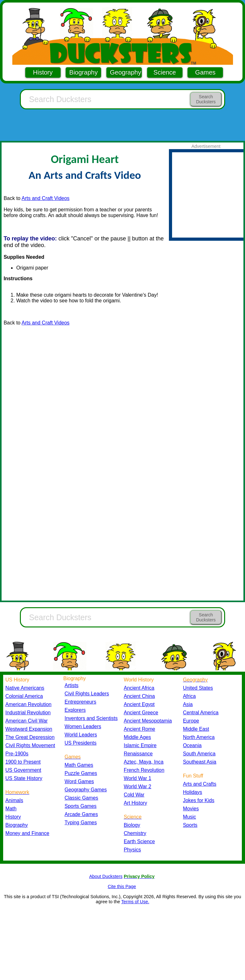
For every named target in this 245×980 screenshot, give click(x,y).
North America (199, 737)
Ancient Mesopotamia (148, 721)
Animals (14, 800)
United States (198, 688)
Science (165, 72)
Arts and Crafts (200, 784)
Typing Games (81, 823)
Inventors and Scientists (91, 718)
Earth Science (139, 841)
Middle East (196, 729)
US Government (23, 770)
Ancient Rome (139, 729)
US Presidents (81, 743)
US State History (24, 778)
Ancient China (139, 696)
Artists (72, 685)
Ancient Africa (139, 688)
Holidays (193, 792)
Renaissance (138, 754)
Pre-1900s (17, 754)
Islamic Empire (140, 745)
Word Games (79, 781)
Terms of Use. (135, 902)
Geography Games (86, 790)
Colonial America (24, 696)
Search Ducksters (206, 99)
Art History (135, 803)
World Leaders (81, 735)
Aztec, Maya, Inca (144, 762)
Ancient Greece (141, 713)
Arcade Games (81, 814)
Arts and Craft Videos (45, 198)
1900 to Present (23, 762)
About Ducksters (106, 876)
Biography (83, 72)
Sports (190, 825)
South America (199, 754)
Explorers (75, 710)
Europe (191, 721)
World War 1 (137, 778)
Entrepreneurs (81, 702)
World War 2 (137, 786)
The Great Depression (30, 737)
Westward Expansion (29, 729)
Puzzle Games (81, 773)
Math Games (79, 765)
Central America (201, 713)
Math (11, 809)
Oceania (192, 745)
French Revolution (144, 770)
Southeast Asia (200, 762)
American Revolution (28, 704)
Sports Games (81, 806)
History (43, 72)
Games (205, 72)
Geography (125, 72)
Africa (189, 696)
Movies (191, 809)
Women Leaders (83, 726)
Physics (132, 850)
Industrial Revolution (28, 713)
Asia (188, 704)
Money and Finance (27, 833)
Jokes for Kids (199, 800)
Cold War (134, 795)
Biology (132, 825)
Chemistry (135, 833)
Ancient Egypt (139, 704)
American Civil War (27, 721)
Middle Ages (137, 737)
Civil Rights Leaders (87, 694)
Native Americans (25, 688)
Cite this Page (122, 886)
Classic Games (81, 798)
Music (190, 817)
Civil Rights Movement (30, 745)
